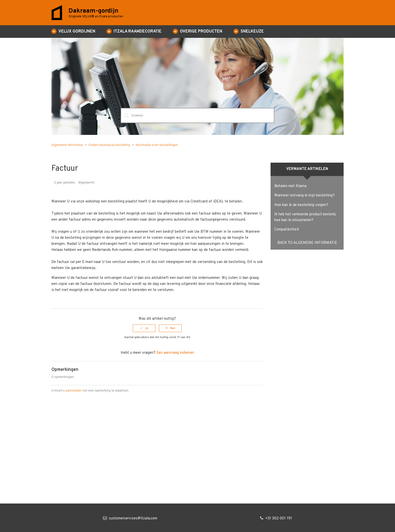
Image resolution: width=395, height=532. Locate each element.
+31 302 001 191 (279, 519)
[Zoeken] (197, 115)
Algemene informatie (67, 145)
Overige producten (201, 32)
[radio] (144, 328)
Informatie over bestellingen (157, 145)
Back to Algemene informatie (307, 243)
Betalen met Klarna (290, 186)
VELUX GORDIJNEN (77, 32)
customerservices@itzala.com (133, 519)
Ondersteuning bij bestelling (109, 145)
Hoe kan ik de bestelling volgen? (301, 205)
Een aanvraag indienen (175, 353)
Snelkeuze (252, 32)
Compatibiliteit (287, 230)
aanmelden (74, 391)
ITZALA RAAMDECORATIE (138, 32)
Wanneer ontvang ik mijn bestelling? (304, 196)
